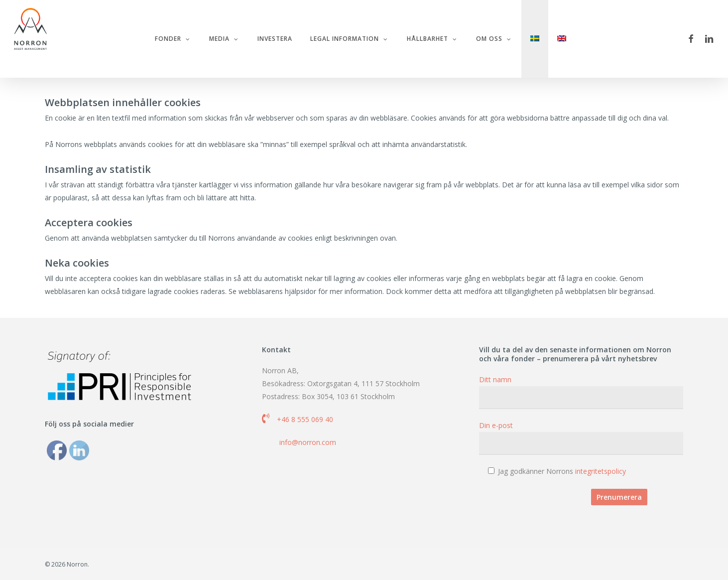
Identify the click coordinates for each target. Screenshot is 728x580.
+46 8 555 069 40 (305, 419)
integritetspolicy (601, 471)
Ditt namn (581, 392)
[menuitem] (538, 39)
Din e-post (581, 438)
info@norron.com (308, 442)
